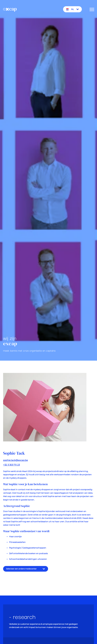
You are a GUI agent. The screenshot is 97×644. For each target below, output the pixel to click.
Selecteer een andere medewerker (26, 571)
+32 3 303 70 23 (11, 466)
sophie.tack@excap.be (15, 462)
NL (73, 9)
